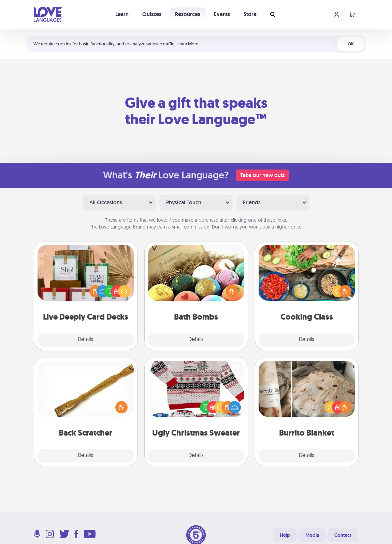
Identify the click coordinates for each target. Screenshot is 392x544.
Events (222, 14)
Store (250, 14)
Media (312, 535)
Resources (188, 14)
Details (85, 340)
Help (285, 535)
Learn (122, 14)
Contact (343, 535)
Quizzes (152, 14)
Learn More (187, 44)
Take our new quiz (262, 175)
